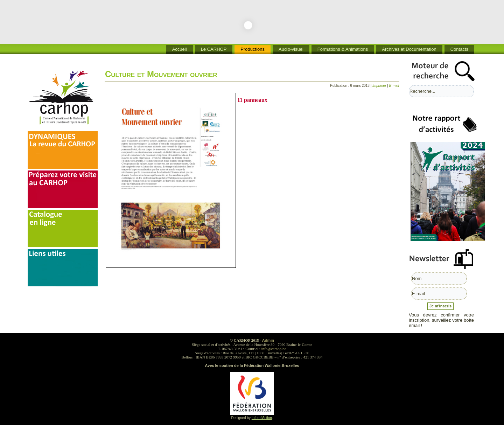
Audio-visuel (291, 49)
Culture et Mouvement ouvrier (161, 74)
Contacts (459, 49)
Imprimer (380, 86)
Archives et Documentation (409, 49)
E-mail (394, 86)
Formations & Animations (343, 49)
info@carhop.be (274, 349)
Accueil (180, 49)
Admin (268, 340)
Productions (253, 49)
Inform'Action (262, 418)
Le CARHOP (214, 49)
